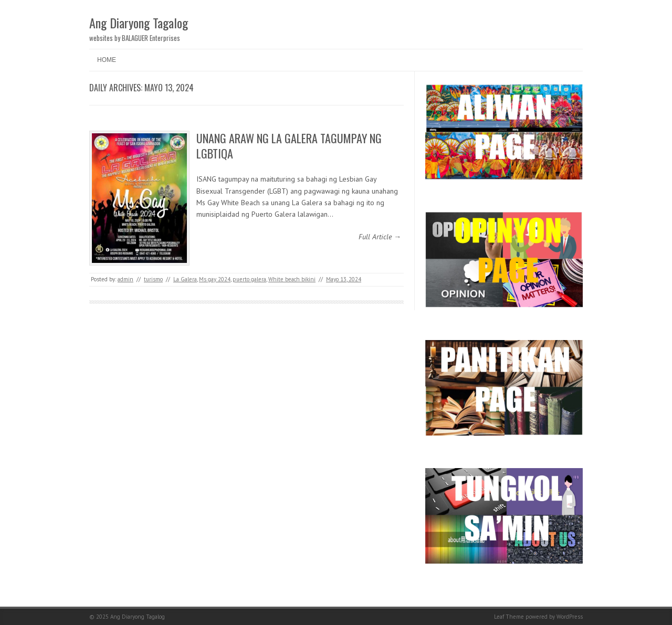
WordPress (570, 617)
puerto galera (249, 279)
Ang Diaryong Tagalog (139, 23)
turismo (153, 279)
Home (107, 60)
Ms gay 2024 (215, 279)
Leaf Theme (509, 617)
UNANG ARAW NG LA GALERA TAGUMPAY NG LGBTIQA (289, 146)
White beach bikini (292, 279)
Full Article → (380, 237)
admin (125, 279)
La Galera (185, 279)
